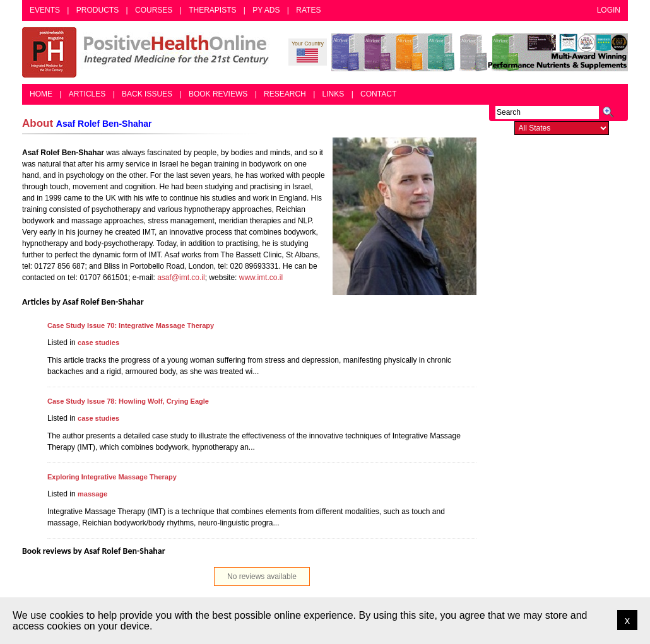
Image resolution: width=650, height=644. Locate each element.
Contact (378, 94)
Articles (87, 94)
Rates (308, 10)
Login (609, 10)
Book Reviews (218, 94)
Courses (154, 10)
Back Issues (147, 94)
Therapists (212, 10)
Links (334, 94)
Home (41, 94)
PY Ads (266, 10)
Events (45, 10)
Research (285, 94)
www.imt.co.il (261, 278)
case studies (98, 342)
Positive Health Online (148, 52)
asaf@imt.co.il (181, 278)
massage (92, 494)
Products (98, 10)
